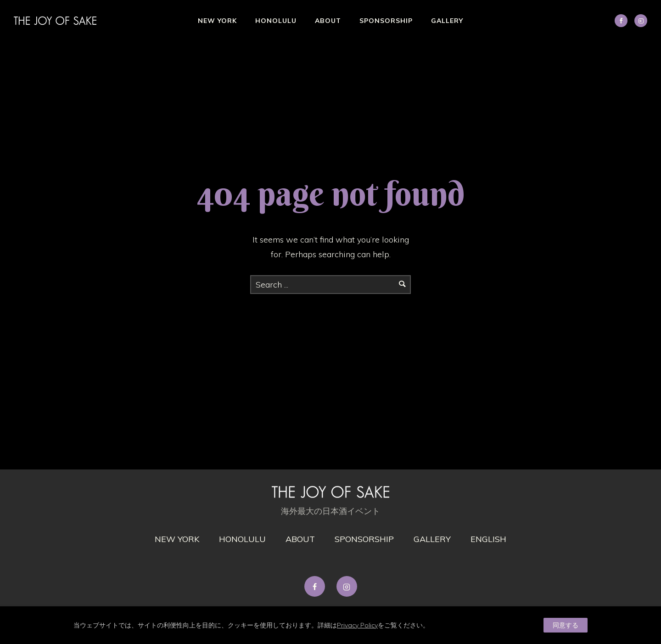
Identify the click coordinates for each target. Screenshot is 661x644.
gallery (432, 539)
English (488, 539)
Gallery (447, 21)
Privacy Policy (357, 625)
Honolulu (276, 21)
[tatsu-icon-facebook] (317, 586)
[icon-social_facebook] (623, 21)
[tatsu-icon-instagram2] (641, 21)
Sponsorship (386, 21)
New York (217, 21)
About (328, 21)
